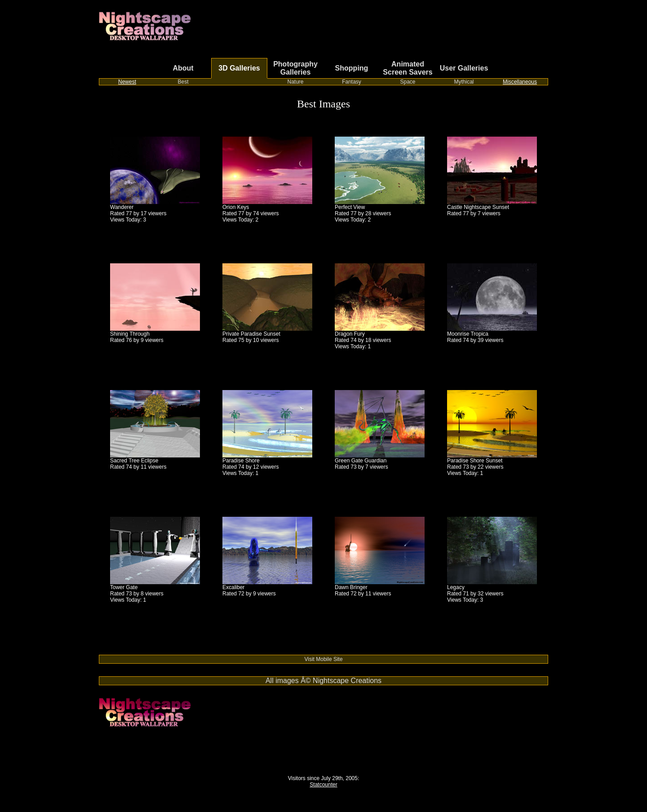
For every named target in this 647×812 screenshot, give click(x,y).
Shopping (352, 68)
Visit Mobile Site (323, 659)
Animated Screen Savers (408, 68)
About (183, 68)
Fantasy (352, 82)
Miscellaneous (520, 82)
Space (408, 82)
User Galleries (464, 68)
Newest (127, 82)
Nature (295, 82)
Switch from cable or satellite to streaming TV (153, 652)
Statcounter (323, 785)
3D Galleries (239, 68)
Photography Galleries (295, 68)
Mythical (464, 82)
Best (183, 82)
